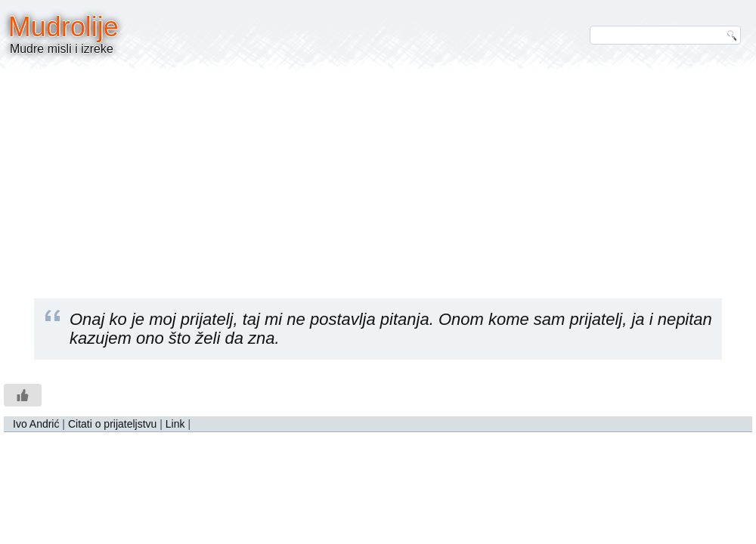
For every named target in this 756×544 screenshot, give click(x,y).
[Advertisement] (378, 174)
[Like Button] (23, 395)
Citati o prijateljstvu (113, 424)
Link (175, 424)
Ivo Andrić (36, 424)
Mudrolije (64, 27)
